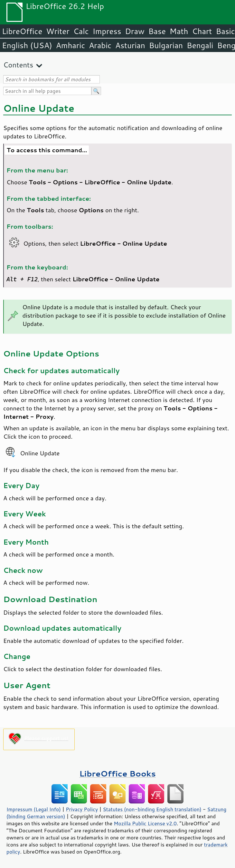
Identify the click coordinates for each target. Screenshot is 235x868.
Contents (18, 65)
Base (157, 31)
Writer (58, 31)
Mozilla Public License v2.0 (145, 823)
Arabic (100, 45)
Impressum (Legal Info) (34, 809)
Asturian (130, 45)
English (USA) (27, 45)
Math (179, 31)
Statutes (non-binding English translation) (152, 809)
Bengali (200, 45)
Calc (81, 31)
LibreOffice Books (117, 773)
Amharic (70, 45)
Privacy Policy (82, 809)
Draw (135, 31)
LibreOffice (22, 31)
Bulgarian (166, 45)
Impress (107, 31)
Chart (202, 31)
